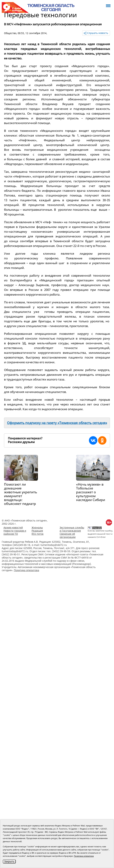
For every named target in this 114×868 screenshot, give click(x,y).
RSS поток (38, 534)
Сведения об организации (68, 535)
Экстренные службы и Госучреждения (72, 529)
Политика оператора (26, 570)
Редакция (37, 531)
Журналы (37, 527)
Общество (10, 33)
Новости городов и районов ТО (15, 532)
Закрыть (9, 861)
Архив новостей (13, 527)
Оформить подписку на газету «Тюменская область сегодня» (57, 423)
